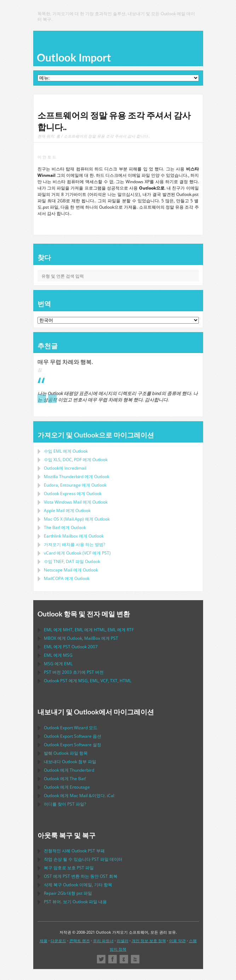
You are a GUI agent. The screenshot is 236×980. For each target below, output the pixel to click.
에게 (77, 477)
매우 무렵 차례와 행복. (65, 362)
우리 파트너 (103, 941)
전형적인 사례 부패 (74, 851)
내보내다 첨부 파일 (70, 762)
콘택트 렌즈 (80, 941)
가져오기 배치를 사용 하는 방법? (74, 544)
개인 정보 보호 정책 (149, 941)
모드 (71, 728)
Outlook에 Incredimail (65, 468)
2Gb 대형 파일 (68, 893)
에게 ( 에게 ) (77, 553)
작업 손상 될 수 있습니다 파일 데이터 (83, 859)
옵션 (73, 736)
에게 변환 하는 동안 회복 (81, 876)
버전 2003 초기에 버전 (74, 672)
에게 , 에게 (81, 638)
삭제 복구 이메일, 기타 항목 (78, 885)
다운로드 (58, 941)
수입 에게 (66, 451)
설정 (73, 745)
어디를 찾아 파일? (65, 804)
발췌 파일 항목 (66, 753)
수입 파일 (72, 561)
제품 (44, 941)
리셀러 (123, 941)
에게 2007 (71, 647)
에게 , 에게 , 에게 (89, 630)
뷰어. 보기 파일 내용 (75, 902)
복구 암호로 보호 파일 (69, 868)
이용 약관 (177, 941)
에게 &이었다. (79, 796)
